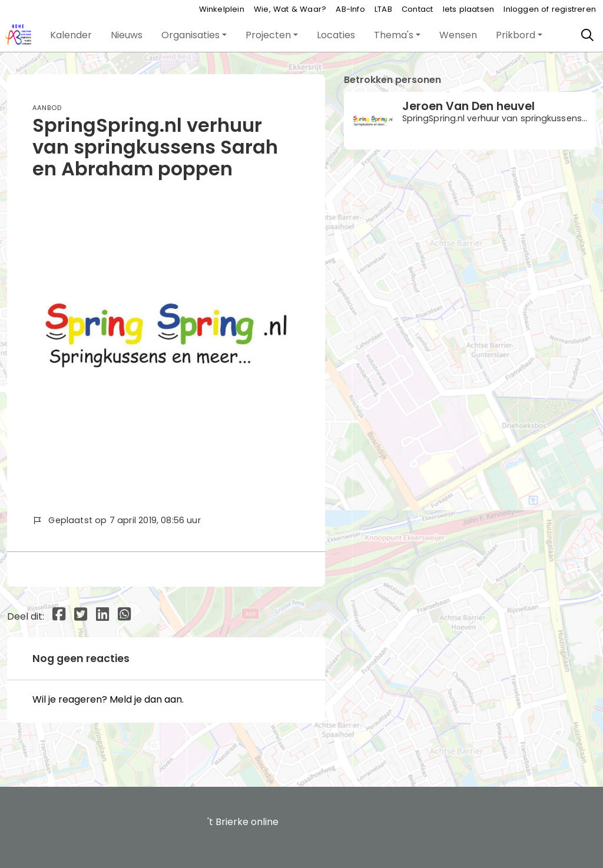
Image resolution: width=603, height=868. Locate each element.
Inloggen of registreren (550, 9)
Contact (417, 9)
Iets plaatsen (469, 9)
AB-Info (350, 9)
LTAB (383, 9)
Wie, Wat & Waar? (290, 9)
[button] (71, 35)
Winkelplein (222, 9)
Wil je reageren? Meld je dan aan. (108, 699)
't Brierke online (243, 822)
